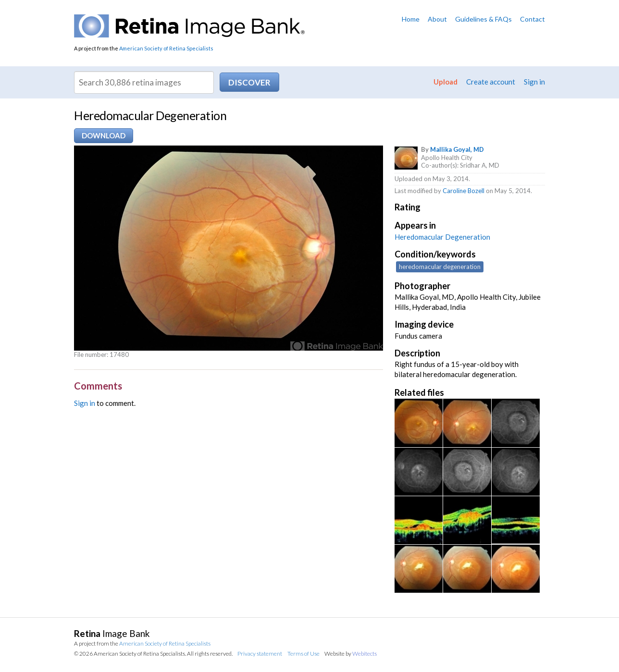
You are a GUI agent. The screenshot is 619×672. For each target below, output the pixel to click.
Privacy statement (260, 654)
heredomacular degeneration (440, 267)
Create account (491, 82)
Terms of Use (303, 654)
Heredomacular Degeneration (442, 237)
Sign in (534, 82)
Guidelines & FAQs (483, 19)
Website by (351, 654)
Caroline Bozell (464, 191)
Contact (532, 19)
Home (411, 19)
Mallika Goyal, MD (457, 149)
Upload (446, 82)
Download (104, 135)
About (437, 19)
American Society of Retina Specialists (166, 48)
